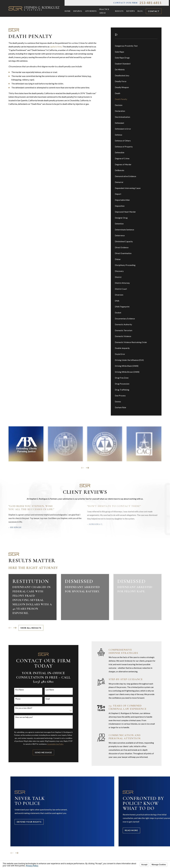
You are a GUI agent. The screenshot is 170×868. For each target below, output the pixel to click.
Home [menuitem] (67, 11)
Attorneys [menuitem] (91, 11)
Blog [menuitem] (140, 11)
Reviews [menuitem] (130, 11)
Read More (131, 830)
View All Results (31, 628)
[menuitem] (136, 46)
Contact (154, 11)
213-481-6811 (150, 3)
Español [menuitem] (78, 11)
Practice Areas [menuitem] (104, 11)
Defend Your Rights (29, 822)
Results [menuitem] (119, 11)
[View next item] (87, 468)
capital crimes (56, 47)
